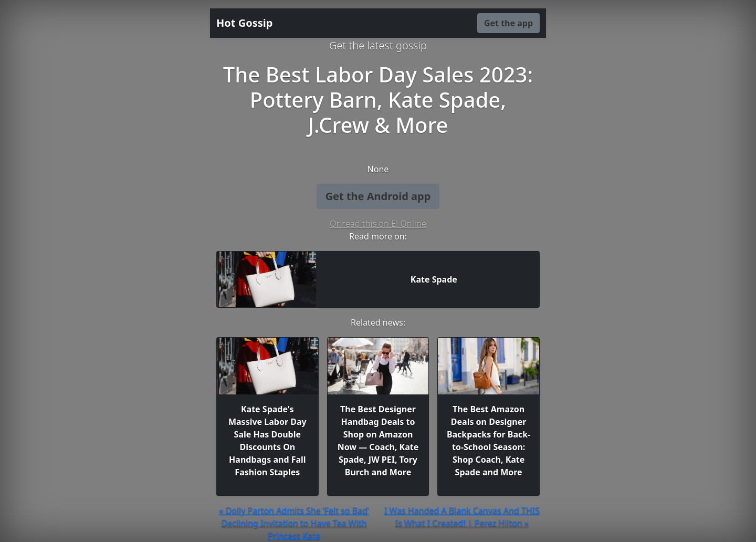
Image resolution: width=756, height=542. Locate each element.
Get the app (508, 23)
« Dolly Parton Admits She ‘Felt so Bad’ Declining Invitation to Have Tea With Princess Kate (294, 523)
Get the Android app (378, 196)
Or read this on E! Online (378, 224)
